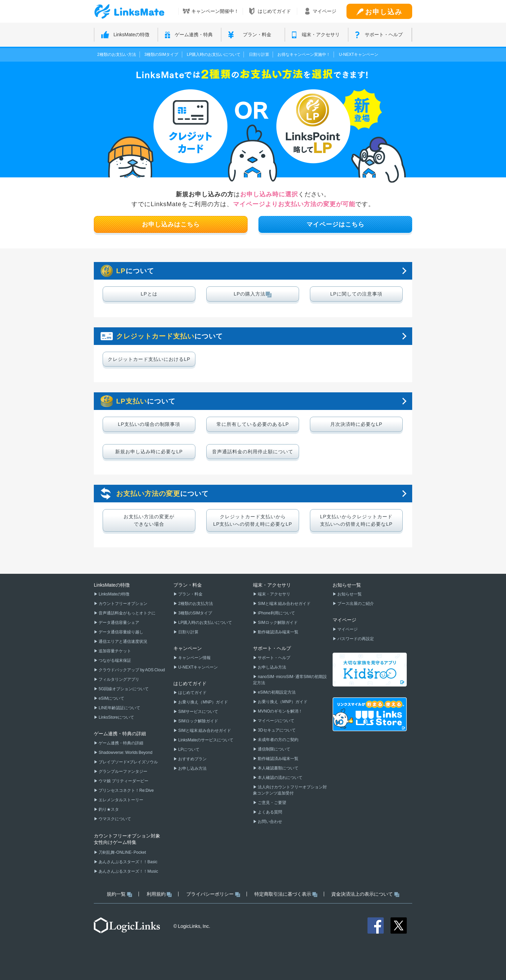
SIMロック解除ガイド (198, 721)
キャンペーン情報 (194, 658)
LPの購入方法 (253, 294)
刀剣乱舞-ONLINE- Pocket (122, 852)
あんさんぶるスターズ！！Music (128, 871)
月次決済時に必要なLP (356, 424)
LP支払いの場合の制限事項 (149, 424)
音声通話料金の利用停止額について (253, 452)
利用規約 (159, 894)
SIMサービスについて (198, 712)
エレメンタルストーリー (121, 800)
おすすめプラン (192, 759)
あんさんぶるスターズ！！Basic (128, 862)
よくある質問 (270, 812)
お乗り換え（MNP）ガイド (203, 702)
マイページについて (276, 721)
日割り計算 (259, 55)
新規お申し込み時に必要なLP (149, 452)
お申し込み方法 (192, 768)
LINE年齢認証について (119, 708)
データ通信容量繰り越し (121, 632)
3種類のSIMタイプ (161, 55)
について (135, 271)
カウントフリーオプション (123, 604)
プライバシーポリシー (213, 894)
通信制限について (274, 749)
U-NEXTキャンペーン (359, 55)
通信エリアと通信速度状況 (123, 641)
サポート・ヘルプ (274, 658)
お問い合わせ (270, 822)
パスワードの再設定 (355, 639)
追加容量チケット (114, 651)
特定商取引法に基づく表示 (286, 894)
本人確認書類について (278, 768)
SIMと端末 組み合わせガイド (204, 731)
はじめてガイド (192, 693)
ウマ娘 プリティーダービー (123, 781)
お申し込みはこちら (171, 224)
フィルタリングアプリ (119, 679)
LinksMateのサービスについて (205, 740)
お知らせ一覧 (349, 594)
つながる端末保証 (114, 660)
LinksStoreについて (116, 717)
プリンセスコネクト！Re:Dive (126, 790)
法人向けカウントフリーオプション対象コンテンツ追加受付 (290, 790)
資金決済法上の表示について (365, 894)
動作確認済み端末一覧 (278, 632)
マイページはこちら (335, 224)
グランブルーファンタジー (123, 771)
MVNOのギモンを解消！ (280, 711)
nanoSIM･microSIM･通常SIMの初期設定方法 (290, 680)
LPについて (188, 749)
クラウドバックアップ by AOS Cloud (131, 670)
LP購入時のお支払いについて (214, 55)
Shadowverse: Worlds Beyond (125, 753)
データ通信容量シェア (119, 623)
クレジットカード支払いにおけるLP (149, 359)
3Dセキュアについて (276, 730)
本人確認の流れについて (280, 778)
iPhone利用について (276, 613)
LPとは (149, 294)
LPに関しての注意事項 (356, 294)
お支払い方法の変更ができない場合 (149, 520)
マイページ (347, 629)
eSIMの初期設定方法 (276, 692)
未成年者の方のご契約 (278, 740)
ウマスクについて (114, 819)
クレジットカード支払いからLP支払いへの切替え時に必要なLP (252, 520)
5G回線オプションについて (123, 689)
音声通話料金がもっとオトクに (127, 613)
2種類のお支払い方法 (117, 55)
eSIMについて (111, 698)
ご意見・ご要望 (272, 803)
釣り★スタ (108, 809)
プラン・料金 (190, 594)
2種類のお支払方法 (195, 604)
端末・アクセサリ (274, 594)
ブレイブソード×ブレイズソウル (128, 762)
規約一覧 (119, 894)
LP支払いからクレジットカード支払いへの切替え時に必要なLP (356, 520)
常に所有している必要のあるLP (253, 424)
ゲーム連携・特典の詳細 (121, 743)
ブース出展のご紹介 (355, 604)
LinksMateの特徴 (114, 594)
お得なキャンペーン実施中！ (304, 55)
